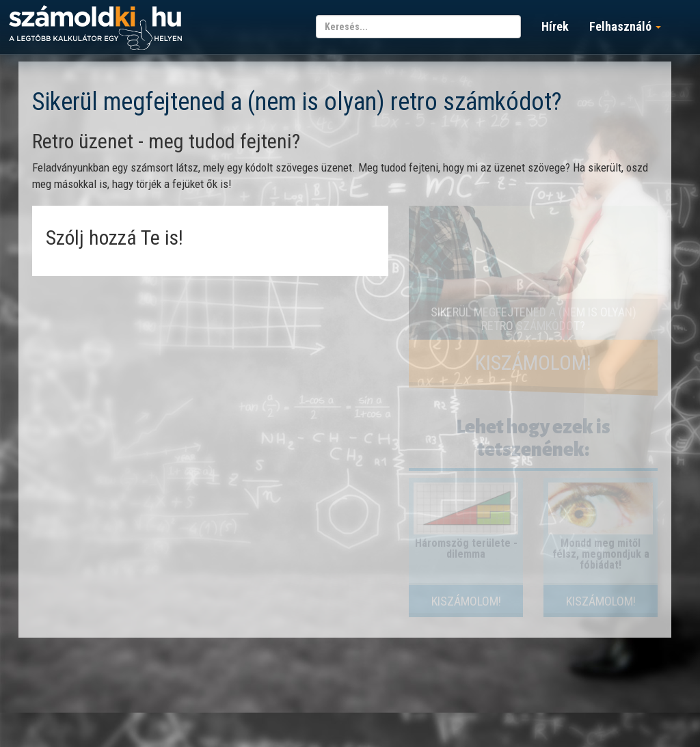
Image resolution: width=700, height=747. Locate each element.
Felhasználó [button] (625, 26)
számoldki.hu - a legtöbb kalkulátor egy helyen (95, 28)
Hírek (555, 26)
